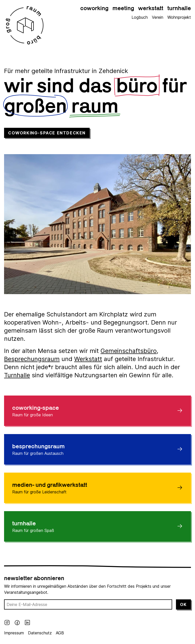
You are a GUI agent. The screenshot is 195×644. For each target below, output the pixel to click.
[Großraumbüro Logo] (25, 25)
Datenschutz (40, 633)
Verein (158, 17)
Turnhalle (17, 375)
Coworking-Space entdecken (47, 133)
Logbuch (140, 17)
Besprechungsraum (32, 359)
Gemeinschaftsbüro (129, 351)
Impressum (14, 633)
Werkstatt (88, 359)
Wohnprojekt (179, 17)
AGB (60, 633)
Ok (183, 604)
